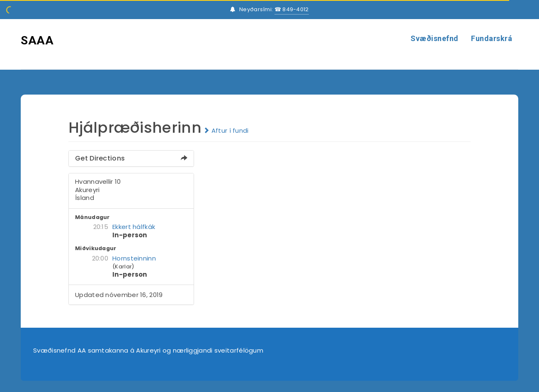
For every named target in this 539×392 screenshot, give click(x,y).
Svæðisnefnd (435, 38)
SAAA (37, 40)
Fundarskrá (492, 38)
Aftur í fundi (226, 130)
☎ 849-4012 (292, 9)
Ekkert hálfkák (134, 227)
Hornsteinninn (134, 258)
